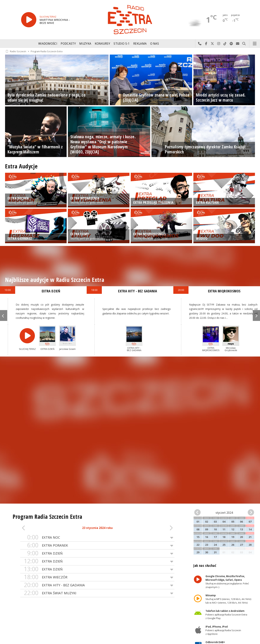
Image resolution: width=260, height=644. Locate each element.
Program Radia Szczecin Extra (47, 51)
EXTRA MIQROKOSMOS (224, 291)
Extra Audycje (21, 166)
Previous (4, 315)
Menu (255, 44)
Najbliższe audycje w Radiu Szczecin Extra (55, 280)
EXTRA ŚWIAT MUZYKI (97, 593)
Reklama (140, 44)
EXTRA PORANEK (97, 545)
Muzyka (85, 44)
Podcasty (68, 44)
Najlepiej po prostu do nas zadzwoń (200, 44)
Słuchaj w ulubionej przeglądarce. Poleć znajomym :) (227, 582)
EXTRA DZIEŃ (97, 553)
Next (256, 315)
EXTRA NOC (97, 537)
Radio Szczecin (16, 51)
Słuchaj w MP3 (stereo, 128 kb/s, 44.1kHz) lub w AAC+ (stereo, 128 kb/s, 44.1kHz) (228, 599)
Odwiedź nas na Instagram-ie (219, 44)
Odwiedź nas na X (212, 44)
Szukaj (244, 44)
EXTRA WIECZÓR (97, 577)
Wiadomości (48, 44)
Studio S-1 (122, 44)
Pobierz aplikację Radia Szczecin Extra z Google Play (226, 615)
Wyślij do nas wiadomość (238, 44)
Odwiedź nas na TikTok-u (225, 44)
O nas (155, 44)
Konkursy (102, 44)
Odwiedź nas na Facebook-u (206, 44)
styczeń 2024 (224, 513)
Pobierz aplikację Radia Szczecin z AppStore (223, 630)
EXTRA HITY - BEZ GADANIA (97, 585)
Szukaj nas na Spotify (231, 44)
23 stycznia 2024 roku (97, 528)
